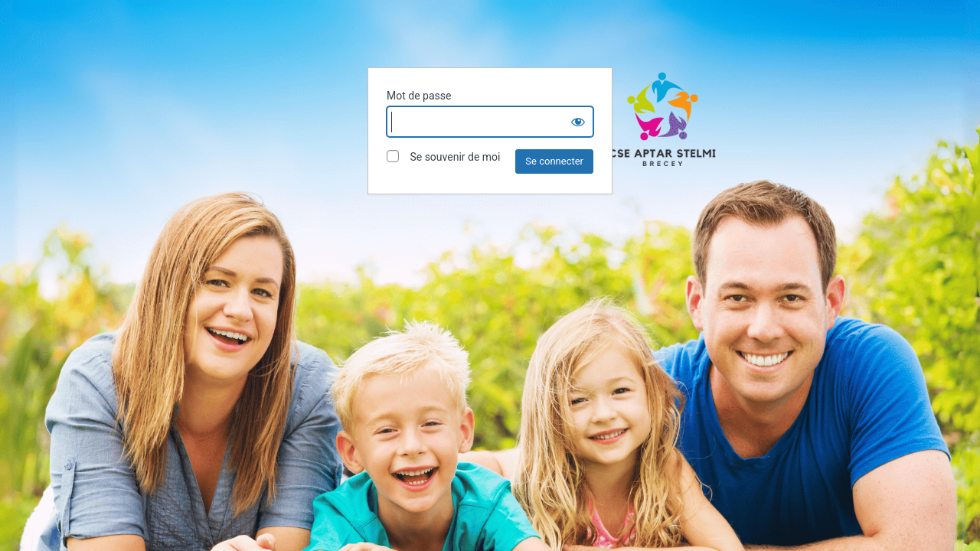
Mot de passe (419, 96)
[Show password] (578, 122)
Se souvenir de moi (443, 156)
